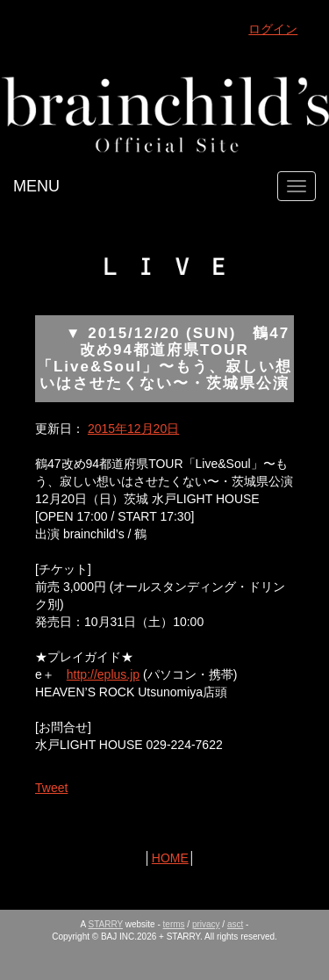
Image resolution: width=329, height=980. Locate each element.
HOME (170, 858)
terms (174, 924)
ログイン (273, 29)
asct (235, 924)
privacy (206, 924)
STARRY (106, 924)
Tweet (51, 788)
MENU (36, 186)
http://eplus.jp (103, 674)
